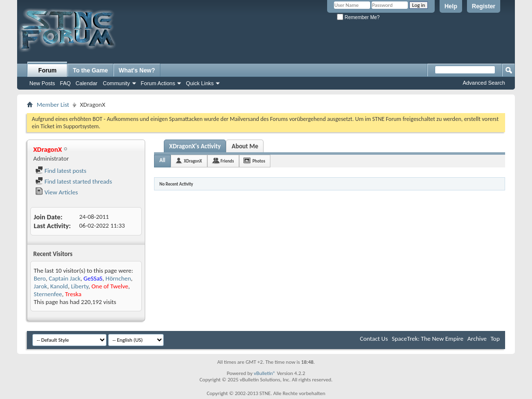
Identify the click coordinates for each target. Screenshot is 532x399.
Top (495, 339)
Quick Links (200, 83)
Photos (259, 161)
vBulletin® (265, 373)
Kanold (59, 286)
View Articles (56, 192)
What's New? (137, 70)
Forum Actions (158, 83)
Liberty (80, 286)
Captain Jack (65, 278)
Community (116, 83)
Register (484, 6)
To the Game (90, 70)
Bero (40, 278)
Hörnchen (118, 278)
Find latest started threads (74, 181)
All (162, 160)
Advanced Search (484, 83)
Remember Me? (358, 17)
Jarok (40, 286)
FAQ (66, 83)
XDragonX (193, 161)
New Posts (42, 83)
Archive (477, 339)
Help (451, 6)
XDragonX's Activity (195, 146)
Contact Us (374, 339)
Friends (227, 161)
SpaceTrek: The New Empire (428, 339)
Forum (47, 70)
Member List (53, 105)
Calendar (87, 83)
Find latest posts (61, 171)
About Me (245, 146)
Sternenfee (48, 294)
